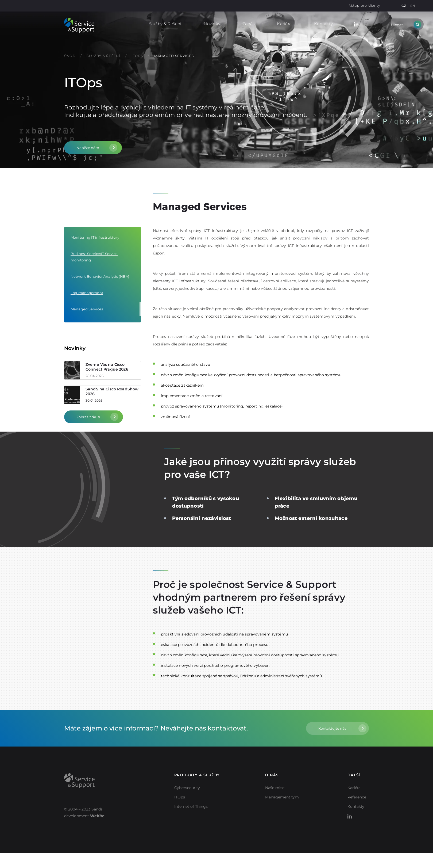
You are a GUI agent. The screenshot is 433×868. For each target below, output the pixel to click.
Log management (87, 293)
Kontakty (323, 24)
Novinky (212, 24)
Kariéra (284, 24)
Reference (357, 797)
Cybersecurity (187, 788)
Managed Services (174, 56)
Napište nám (88, 148)
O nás (249, 24)
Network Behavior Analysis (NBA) (100, 276)
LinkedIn (356, 24)
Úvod (70, 56)
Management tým (282, 797)
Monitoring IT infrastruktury (95, 237)
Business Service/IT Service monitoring (94, 257)
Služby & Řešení (165, 24)
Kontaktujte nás (332, 728)
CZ (404, 6)
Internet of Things (191, 806)
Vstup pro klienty (365, 5)
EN (413, 6)
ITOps (138, 56)
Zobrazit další (88, 417)
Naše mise (275, 788)
